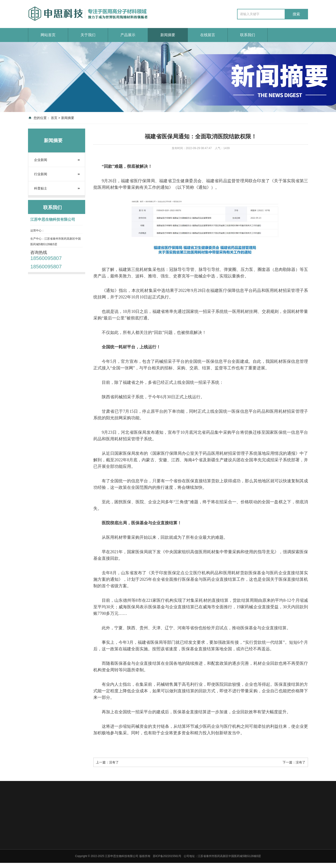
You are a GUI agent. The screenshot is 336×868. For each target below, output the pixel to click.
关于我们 (88, 35)
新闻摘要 (168, 35)
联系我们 (248, 35)
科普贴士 (41, 188)
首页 (54, 118)
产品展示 (128, 35)
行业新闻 (41, 174)
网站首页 (48, 35)
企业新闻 (41, 160)
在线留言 (208, 35)
